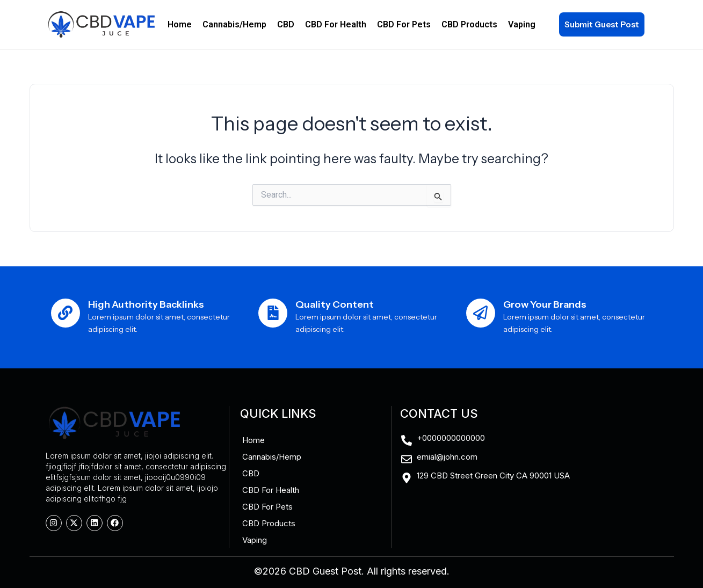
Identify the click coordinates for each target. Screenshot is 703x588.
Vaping (522, 24)
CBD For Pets (404, 24)
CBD (286, 24)
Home (180, 24)
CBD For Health (336, 24)
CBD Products (469, 24)
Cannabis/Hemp (234, 24)
